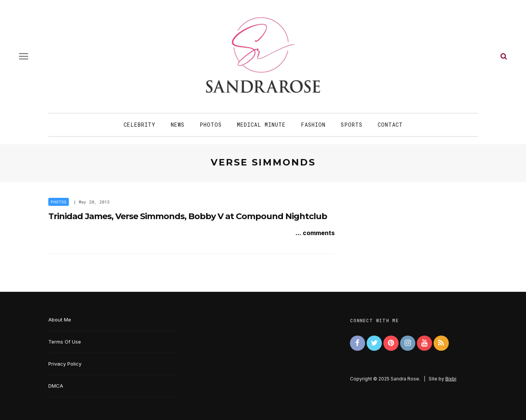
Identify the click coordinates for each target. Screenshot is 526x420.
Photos (211, 125)
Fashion (313, 125)
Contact (390, 125)
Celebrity (140, 125)
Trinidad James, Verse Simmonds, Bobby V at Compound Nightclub (188, 216)
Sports (352, 125)
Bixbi (451, 379)
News (178, 125)
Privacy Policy (65, 364)
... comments (315, 233)
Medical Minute (261, 125)
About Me (60, 320)
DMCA (56, 386)
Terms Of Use (65, 342)
